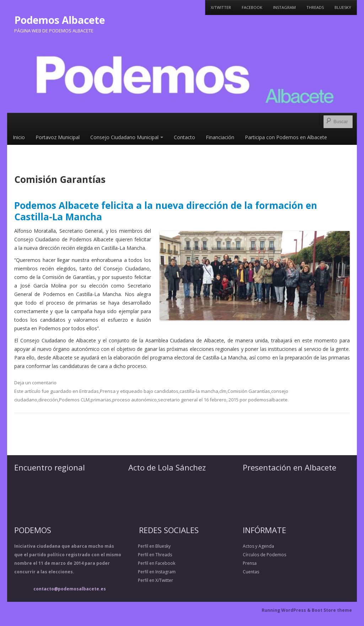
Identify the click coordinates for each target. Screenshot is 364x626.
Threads (315, 7)
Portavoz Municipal (58, 137)
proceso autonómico (135, 400)
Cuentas (251, 572)
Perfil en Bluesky (149, 546)
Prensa (108, 391)
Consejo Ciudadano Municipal (127, 137)
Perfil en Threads (150, 555)
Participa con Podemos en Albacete (286, 137)
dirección (48, 400)
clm (223, 391)
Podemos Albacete (60, 20)
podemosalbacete (268, 400)
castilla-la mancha (199, 391)
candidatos (166, 391)
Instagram (284, 7)
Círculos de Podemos (264, 555)
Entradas (89, 391)
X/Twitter (221, 7)
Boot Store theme (332, 610)
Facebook (252, 7)
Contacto (184, 137)
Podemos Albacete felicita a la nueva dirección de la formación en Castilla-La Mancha (166, 211)
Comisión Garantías (249, 391)
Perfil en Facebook (152, 563)
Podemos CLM (74, 400)
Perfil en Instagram (152, 572)
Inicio (19, 137)
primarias (101, 400)
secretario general (178, 400)
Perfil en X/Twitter (151, 580)
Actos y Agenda (258, 546)
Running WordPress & (287, 610)
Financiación (220, 137)
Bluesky (343, 7)
